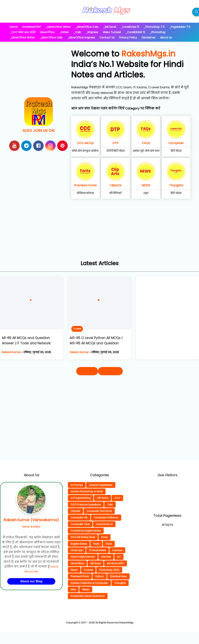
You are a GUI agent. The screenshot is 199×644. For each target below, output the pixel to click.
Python (99, 576)
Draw (104, 537)
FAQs (146, 143)
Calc (110, 505)
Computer (176, 143)
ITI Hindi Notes (97, 550)
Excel (96, 544)
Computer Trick (80, 524)
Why (73, 589)
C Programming (81, 498)
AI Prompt (77, 485)
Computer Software (106, 518)
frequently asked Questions (88, 596)
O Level (77, 329)
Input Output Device (83, 557)
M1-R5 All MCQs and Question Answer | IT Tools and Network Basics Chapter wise (26, 343)
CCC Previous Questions (86, 505)
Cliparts (116, 185)
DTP (116, 143)
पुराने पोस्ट (110, 371)
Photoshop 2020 (109, 570)
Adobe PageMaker (101, 485)
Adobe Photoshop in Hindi (87, 491)
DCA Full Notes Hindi (83, 537)
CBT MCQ (103, 498)
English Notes (79, 544)
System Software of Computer (89, 583)
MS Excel (95, 563)
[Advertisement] (99, 232)
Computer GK (79, 518)
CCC (117, 498)
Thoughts (176, 185)
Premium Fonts (85, 185)
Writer (86, 589)
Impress (117, 550)
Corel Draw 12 (104, 524)
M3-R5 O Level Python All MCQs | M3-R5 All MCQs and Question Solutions (96, 343)
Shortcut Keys (118, 576)
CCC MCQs (85, 143)
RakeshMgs (126, 623)
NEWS (146, 185)
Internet (106, 557)
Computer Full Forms (99, 511)
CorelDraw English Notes (86, 531)
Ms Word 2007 (116, 563)
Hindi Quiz (77, 550)
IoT (119, 557)
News (74, 570)
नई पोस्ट (87, 371)
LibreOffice (77, 563)
